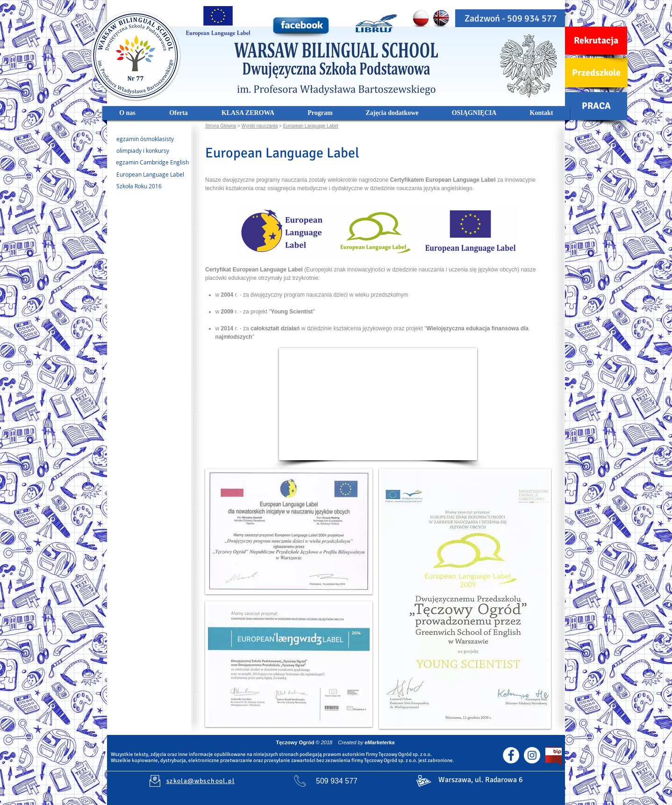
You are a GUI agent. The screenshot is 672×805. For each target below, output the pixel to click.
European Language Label (311, 126)
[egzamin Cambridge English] (148, 163)
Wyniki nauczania (260, 126)
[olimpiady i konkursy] (148, 151)
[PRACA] (596, 106)
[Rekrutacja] (596, 41)
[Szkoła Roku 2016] (137, 186)
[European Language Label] (148, 175)
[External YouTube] (378, 404)
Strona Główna (221, 126)
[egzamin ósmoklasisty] (148, 139)
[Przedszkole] (596, 73)
